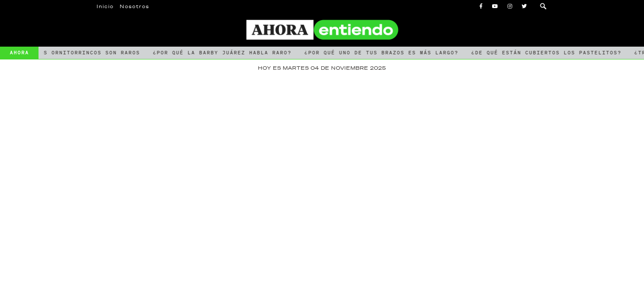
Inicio (105, 6)
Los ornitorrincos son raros (89, 53)
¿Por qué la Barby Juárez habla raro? (223, 53)
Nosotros (135, 6)
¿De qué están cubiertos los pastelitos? (547, 53)
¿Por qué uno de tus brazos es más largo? (382, 53)
